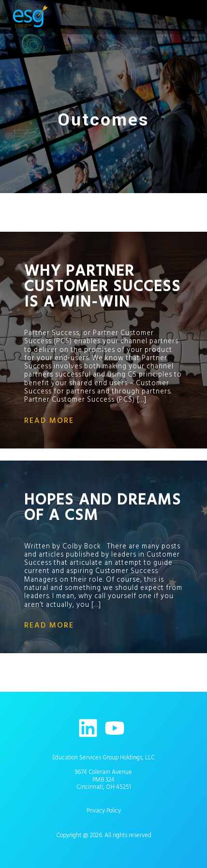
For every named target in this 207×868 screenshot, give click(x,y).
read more (49, 420)
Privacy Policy (104, 811)
